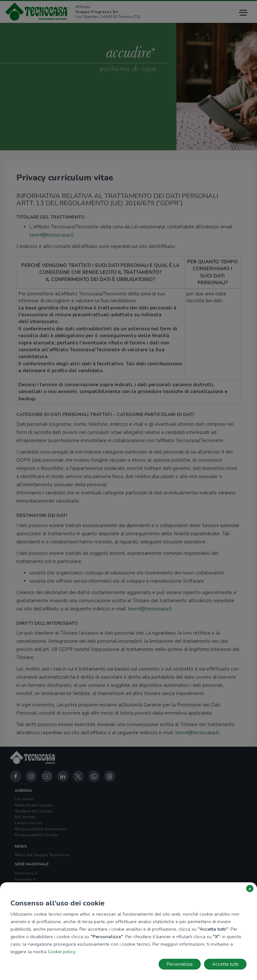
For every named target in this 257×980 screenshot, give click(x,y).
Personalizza (180, 964)
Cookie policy (61, 952)
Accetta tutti (225, 964)
